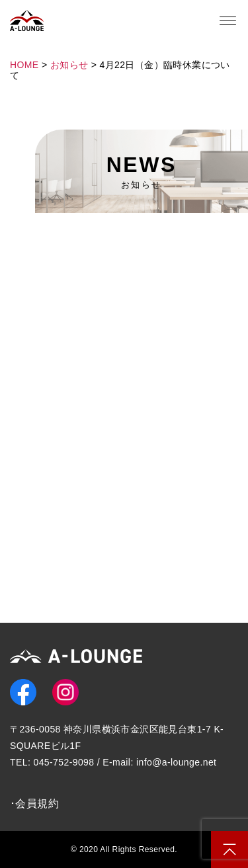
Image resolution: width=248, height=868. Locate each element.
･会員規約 (34, 804)
